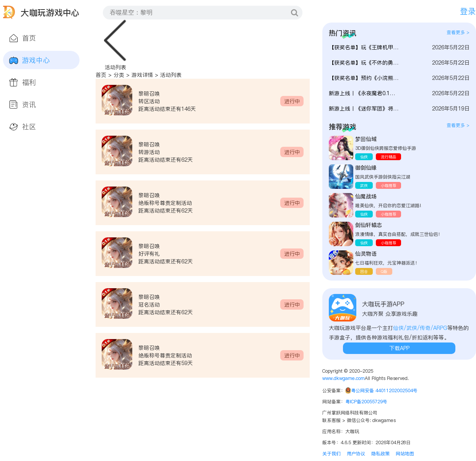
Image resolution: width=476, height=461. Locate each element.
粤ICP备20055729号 (366, 402)
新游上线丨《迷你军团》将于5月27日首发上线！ (364, 109)
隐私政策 (380, 454)
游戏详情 (142, 75)
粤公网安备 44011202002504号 (384, 390)
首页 (101, 75)
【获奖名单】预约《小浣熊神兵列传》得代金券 (364, 78)
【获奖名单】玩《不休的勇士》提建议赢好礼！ (364, 63)
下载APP (399, 348)
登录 (468, 11)
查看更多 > (458, 32)
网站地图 (405, 454)
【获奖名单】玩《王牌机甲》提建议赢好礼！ (364, 47)
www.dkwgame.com (344, 378)
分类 (119, 75)
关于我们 (331, 454)
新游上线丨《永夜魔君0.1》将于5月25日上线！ (364, 93)
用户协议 (356, 454)
